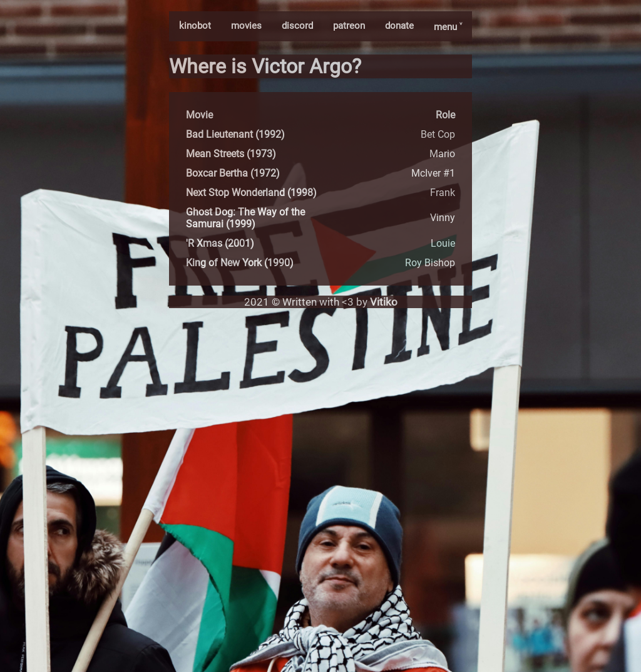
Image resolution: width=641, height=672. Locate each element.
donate (399, 26)
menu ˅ (448, 27)
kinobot (195, 26)
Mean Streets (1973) (231, 154)
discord (297, 26)
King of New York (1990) (240, 263)
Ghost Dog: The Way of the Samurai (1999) (245, 218)
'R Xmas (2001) (220, 243)
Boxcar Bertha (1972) (233, 173)
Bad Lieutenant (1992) (235, 134)
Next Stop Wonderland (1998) (251, 193)
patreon (349, 26)
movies (246, 26)
